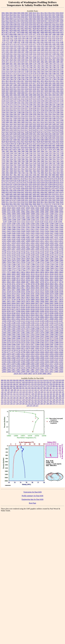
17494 (9, 268)
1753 (3, 66)
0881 (27, 32)
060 (57, 384)
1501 (7, 52)
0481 (58, 21)
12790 (4, 259)
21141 (32, 321)
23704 (9, 368)
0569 (50, 23)
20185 (23, 307)
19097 (28, 290)
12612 (47, 241)
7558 (19, 165)
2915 (7, 83)
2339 (7, 77)
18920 (52, 286)
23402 (28, 362)
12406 (61, 227)
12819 (23, 259)
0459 (42, 21)
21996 (23, 337)
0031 (35, 15)
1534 (38, 54)
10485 (37, 210)
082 (60, 386)
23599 (42, 366)
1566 (11, 56)
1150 (42, 38)
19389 (56, 294)
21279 (4, 323)
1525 (27, 54)
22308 (37, 342)
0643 (58, 25)
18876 (37, 286)
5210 (62, 107)
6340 (50, 136)
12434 (47, 231)
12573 (52, 239)
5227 (62, 108)
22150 (32, 338)
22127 (28, 338)
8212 (3, 186)
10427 (55, 206)
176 (23, 396)
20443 (23, 311)
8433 (7, 192)
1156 (4, 40)
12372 (9, 225)
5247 (15, 112)
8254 (3, 188)
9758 (20, 206)
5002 (31, 85)
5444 (46, 124)
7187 (58, 155)
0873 (62, 30)
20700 (23, 317)
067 (14, 386)
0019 (3, 15)
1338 (19, 48)
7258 (19, 159)
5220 (34, 108)
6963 (54, 147)
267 (45, 404)
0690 (42, 27)
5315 (27, 116)
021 (2, 382)
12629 (4, 245)
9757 (16, 206)
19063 (52, 288)
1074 (23, 34)
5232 (19, 110)
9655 (15, 204)
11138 (55, 222)
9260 (58, 198)
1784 (46, 68)
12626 (52, 243)
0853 (35, 30)
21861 (23, 333)
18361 (9, 278)
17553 (33, 268)
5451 (11, 126)
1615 (42, 58)
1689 (7, 64)
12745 (42, 253)
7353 (58, 159)
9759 (24, 206)
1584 (19, 58)
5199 (38, 107)
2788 (19, 79)
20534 (9, 313)
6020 (62, 126)
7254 (11, 159)
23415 (37, 362)
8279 (15, 188)
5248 (19, 112)
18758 (9, 284)
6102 (11, 130)
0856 (46, 30)
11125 (51, 222)
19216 (37, 292)
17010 (9, 262)
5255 (42, 112)
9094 (19, 198)
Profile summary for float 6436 (32, 496)
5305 (58, 114)
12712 (13, 251)
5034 (27, 89)
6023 (11, 128)
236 (14, 402)
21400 (9, 325)
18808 (42, 284)
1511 (34, 52)
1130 (23, 38)
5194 (19, 107)
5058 (46, 91)
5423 (15, 124)
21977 (9, 337)
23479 (14, 364)
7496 (27, 163)
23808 (61, 368)
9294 (35, 200)
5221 (38, 108)
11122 (46, 222)
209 (60, 398)
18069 (61, 272)
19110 (37, 290)
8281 (19, 188)
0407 (42, 19)
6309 (3, 136)
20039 (61, 301)
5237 (38, 110)
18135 (42, 274)
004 (14, 380)
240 (26, 402)
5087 (27, 95)
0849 (23, 30)
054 (39, 384)
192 (8, 398)
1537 (50, 54)
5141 (31, 101)
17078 (23, 262)
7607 (7, 169)
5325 (3, 118)
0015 (54, 13)
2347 (38, 77)
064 (5, 386)
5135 (7, 101)
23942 (61, 370)
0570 (54, 23)
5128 (46, 99)
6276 (46, 132)
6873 (19, 145)
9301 (46, 200)
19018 (28, 288)
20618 (23, 315)
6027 (27, 128)
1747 (42, 64)
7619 (42, 169)
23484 (23, 364)
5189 (62, 105)
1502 (11, 52)
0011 (38, 13)
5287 (19, 114)
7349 (50, 159)
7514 (31, 163)
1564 (3, 56)
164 (51, 394)
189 (63, 396)
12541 (4, 239)
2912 (58, 81)
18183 (56, 274)
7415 (50, 161)
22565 (37, 346)
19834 (37, 299)
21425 (18, 325)
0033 (42, 15)
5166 (38, 103)
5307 (3, 116)
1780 (31, 68)
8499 (46, 194)
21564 (56, 327)
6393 (62, 138)
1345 (42, 48)
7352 (54, 159)
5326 (7, 118)
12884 (42, 260)
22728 (14, 350)
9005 (46, 196)
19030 (33, 288)
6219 (58, 130)
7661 (31, 171)
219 (26, 400)
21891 (4, 335)
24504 (61, 372)
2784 (3, 79)
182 (42, 396)
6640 (46, 142)
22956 (52, 354)
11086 (42, 218)
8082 (58, 177)
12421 (4, 231)
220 (29, 400)
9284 (19, 200)
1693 (19, 64)
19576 (56, 296)
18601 (52, 280)
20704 (28, 317)
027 (20, 382)
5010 (62, 85)
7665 (38, 171)
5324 (62, 116)
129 (11, 392)
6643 (58, 142)
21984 (14, 337)
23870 (37, 370)
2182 (50, 73)
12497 (52, 237)
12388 (14, 227)
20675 (14, 317)
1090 (62, 34)
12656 (9, 249)
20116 (18, 305)
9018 (58, 196)
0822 (19, 29)
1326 (50, 46)
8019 (7, 177)
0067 (3, 19)
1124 (61, 36)
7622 (50, 169)
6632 (19, 142)
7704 (23, 173)
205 (48, 398)
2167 (58, 71)
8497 (38, 194)
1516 (54, 52)
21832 (47, 331)
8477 (3, 194)
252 (63, 402)
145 (57, 392)
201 (36, 398)
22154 (37, 338)
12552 (37, 239)
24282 (42, 372)
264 (36, 404)
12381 (47, 225)
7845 (62, 173)
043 (5, 384)
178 (30, 396)
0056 (23, 17)
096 (39, 388)
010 (33, 380)
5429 (31, 124)
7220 (42, 157)
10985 (37, 212)
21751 (47, 329)
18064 (52, 272)
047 (17, 384)
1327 (54, 46)
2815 (15, 81)
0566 (38, 23)
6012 (50, 126)
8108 (15, 179)
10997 (28, 214)
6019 (58, 126)
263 (33, 404)
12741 (28, 253)
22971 (4, 356)
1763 (42, 66)
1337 (15, 48)
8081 (54, 177)
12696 (37, 249)
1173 (7, 42)
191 (5, 398)
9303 (54, 200)
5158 (7, 103)
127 (5, 392)
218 (23, 400)
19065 (56, 288)
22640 (4, 348)
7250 (58, 157)
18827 (4, 286)
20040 (4, 303)
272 (60, 404)
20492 (37, 311)
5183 (42, 105)
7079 (54, 149)
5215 (19, 108)
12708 (61, 249)
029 (26, 382)
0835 (62, 29)
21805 (14, 331)
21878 (42, 333)
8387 (23, 190)
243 (36, 402)
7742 (27, 173)
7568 (38, 165)
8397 (50, 190)
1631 (27, 60)
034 (42, 382)
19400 (61, 294)
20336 (47, 309)
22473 (23, 344)
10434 (9, 208)
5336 (42, 118)
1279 (42, 44)
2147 (46, 69)
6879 (31, 145)
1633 (35, 60)
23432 (42, 362)
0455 (27, 21)
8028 (15, 177)
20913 (14, 319)
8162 (38, 181)
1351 (3, 50)
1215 (54, 42)
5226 (58, 108)
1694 (23, 64)
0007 (27, 13)
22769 (4, 352)
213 (8, 400)
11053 (28, 216)
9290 (23, 200)
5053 (31, 91)
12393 (23, 227)
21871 (33, 333)
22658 (18, 348)
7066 (31, 149)
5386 (27, 120)
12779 (18, 257)
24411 (52, 372)
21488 (4, 327)
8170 (62, 181)
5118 (7, 99)
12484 (23, 237)
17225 (4, 264)
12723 (37, 251)
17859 (33, 270)
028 (23, 382)
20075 (37, 303)
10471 (28, 210)
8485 (23, 194)
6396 (7, 140)
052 (33, 384)
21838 (56, 331)
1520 (7, 54)
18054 (47, 272)
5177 (19, 105)
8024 (11, 177)
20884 (4, 319)
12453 (33, 233)
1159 (15, 40)
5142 (35, 101)
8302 (31, 188)
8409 (3, 192)
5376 (58, 118)
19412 (14, 296)
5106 (31, 97)
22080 (61, 337)
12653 (56, 247)
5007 (50, 85)
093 (30, 388)
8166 (54, 181)
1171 (61, 40)
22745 (37, 350)
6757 (54, 144)
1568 (19, 56)
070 (23, 386)
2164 (46, 71)
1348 (54, 48)
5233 (23, 110)
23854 (23, 370)
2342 (19, 77)
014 (45, 380)
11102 (42, 220)
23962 (18, 372)
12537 (56, 237)
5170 (54, 103)
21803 (9, 331)
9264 (62, 198)
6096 (54, 128)
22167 (42, 338)
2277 (54, 75)
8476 (62, 192)
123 (56, 390)
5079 (58, 93)
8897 (31, 196)
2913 (62, 81)
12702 (52, 249)
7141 (23, 153)
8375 (58, 188)
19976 (28, 301)
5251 (31, 112)
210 (63, 398)
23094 (37, 358)
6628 (3, 142)
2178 (35, 73)
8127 (42, 179)
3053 (19, 83)
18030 (33, 272)
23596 (33, 366)
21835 (51, 331)
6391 (54, 138)
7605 (62, 167)
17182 (56, 262)
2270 (27, 75)
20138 (51, 305)
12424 (14, 231)
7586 (7, 167)
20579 (47, 313)
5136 (11, 101)
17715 (14, 270)
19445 (33, 296)
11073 (9, 218)
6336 (34, 136)
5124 (30, 99)
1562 (58, 54)
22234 (37, 340)
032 (36, 382)
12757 (23, 255)
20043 (9, 303)
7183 (42, 155)
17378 (4, 266)
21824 (37, 331)
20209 (33, 307)
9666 (35, 204)
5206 (46, 107)
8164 (46, 181)
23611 (56, 366)
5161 (19, 103)
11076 (18, 218)
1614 (38, 58)
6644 (62, 142)
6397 (11, 140)
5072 (31, 93)
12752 (9, 255)
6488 (46, 140)
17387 (14, 266)
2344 (27, 77)
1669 (62, 60)
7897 (19, 175)
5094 (54, 95)
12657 (14, 249)
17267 (18, 264)
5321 (50, 116)
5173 (3, 105)
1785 (50, 68)
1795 (19, 69)
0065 (58, 17)
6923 (42, 147)
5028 (3, 89)
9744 (54, 204)
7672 (54, 171)
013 (42, 380)
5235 (31, 110)
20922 (18, 319)
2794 (38, 79)
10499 (4, 212)
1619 (58, 58)
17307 (28, 264)
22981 (18, 356)
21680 (33, 329)
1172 (4, 42)
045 (11, 384)
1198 (23, 42)
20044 (14, 303)
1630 (23, 60)
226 (48, 400)
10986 (42, 212)
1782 (38, 68)
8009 (62, 175)
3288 (15, 85)
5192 (11, 107)
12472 (33, 235)
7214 (27, 157)
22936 (42, 354)
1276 (31, 44)
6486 (42, 140)
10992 (9, 214)
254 (5, 404)
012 (39, 380)
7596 (31, 167)
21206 (47, 321)
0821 (15, 29)
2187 (58, 73)
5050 (19, 91)
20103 (61, 303)
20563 (33, 313)
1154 (57, 38)
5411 (31, 122)
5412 (34, 122)
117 (38, 390)
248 (51, 402)
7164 (15, 155)
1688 (3, 64)
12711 (9, 251)
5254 (38, 112)
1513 (42, 52)
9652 (11, 204)
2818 (27, 81)
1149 (38, 38)
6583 (62, 140)
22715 (52, 348)
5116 (3, 99)
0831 (46, 29)
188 (60, 396)
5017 (27, 87)
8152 (31, 181)
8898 (35, 196)
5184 (46, 105)
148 (2, 394)
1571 (31, 56)
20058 (28, 303)
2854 (46, 81)
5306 (62, 114)
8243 (46, 186)
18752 (4, 284)
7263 (35, 159)
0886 (35, 32)
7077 (46, 149)
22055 (42, 337)
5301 (42, 114)
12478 (56, 235)
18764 (18, 284)
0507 (3, 23)
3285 (3, 85)
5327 (11, 118)
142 (48, 392)
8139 (62, 179)
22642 (9, 348)
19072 (9, 290)
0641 (50, 25)
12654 (61, 247)
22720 (56, 348)
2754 (50, 77)
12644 (14, 247)
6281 (3, 134)
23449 (52, 362)
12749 (56, 253)
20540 (14, 313)
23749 (33, 368)
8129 (46, 179)
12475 (42, 235)
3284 (62, 83)
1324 (46, 46)
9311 (7, 202)
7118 (3, 153)
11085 (37, 218)
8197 (11, 184)
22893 (18, 354)
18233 (4, 276)
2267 (15, 75)
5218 (30, 108)
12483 (18, 237)
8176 (19, 183)
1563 (62, 54)
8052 (31, 177)
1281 (50, 44)
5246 (11, 112)
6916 (15, 147)
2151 (62, 69)
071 (26, 386)
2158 (27, 71)
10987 (47, 212)
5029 (7, 89)
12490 (37, 237)
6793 (62, 144)
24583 (25, 374)
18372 (18, 278)
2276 (50, 75)
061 (60, 384)
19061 (47, 288)
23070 (18, 358)
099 (48, 388)
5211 (3, 108)
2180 (42, 73)
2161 (35, 71)
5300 (38, 114)
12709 (4, 251)
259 (20, 404)
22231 (33, 340)
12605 (14, 241)
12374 (18, 225)
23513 (47, 364)
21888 (56, 333)
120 (47, 390)
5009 (58, 85)
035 (45, 382)
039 (57, 382)
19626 (33, 298)
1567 (15, 56)
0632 (38, 25)
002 (8, 380)
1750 (54, 64)
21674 (23, 329)
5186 (50, 105)
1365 (19, 50)
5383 (15, 120)
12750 (61, 253)
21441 (33, 325)
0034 (46, 15)
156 (26, 394)
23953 (14, 372)
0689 (38, 27)
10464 (18, 210)
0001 (3, 13)
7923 (23, 175)
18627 (61, 280)
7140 (19, 153)
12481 (9, 237)
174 (17, 396)
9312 (11, 202)
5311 (19, 116)
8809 (11, 196)
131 (17, 392)
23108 (52, 358)
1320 (31, 46)
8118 (23, 179)
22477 (33, 344)
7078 (50, 149)
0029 (27, 15)
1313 (7, 46)
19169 (9, 292)
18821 (56, 284)
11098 (23, 220)
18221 (61, 274)
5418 (58, 122)
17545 (28, 268)
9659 (23, 204)
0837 (7, 30)
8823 (19, 196)
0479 (54, 21)
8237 (42, 186)
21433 (23, 325)
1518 (62, 52)
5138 (19, 101)
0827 (31, 29)
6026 (23, 128)
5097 (62, 95)
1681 (38, 62)
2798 (54, 79)
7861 (15, 175)
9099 (31, 198)
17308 (33, 264)
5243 (62, 110)
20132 (28, 305)
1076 (31, 34)
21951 (47, 335)
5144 (42, 101)
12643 (9, 247)
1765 (50, 66)
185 (51, 396)
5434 (38, 124)
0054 (15, 17)
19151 (4, 292)
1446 (35, 50)
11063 (56, 216)
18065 (56, 272)
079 (51, 386)
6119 (30, 130)
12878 (14, 260)
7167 (27, 155)
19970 (23, 301)
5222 (42, 108)
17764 (23, 270)
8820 (15, 196)
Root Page (32, 503)
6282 (7, 134)
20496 (42, 311)
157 (30, 394)
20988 (52, 319)
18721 (47, 282)
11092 (61, 218)
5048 (11, 91)
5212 (7, 108)
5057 (42, 91)
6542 (58, 140)
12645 (18, 247)
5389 (35, 120)
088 (14, 388)
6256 (38, 132)
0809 (7, 29)
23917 (47, 370)
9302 (50, 200)
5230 (11, 110)
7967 (38, 175)
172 (11, 396)
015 (48, 380)
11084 (32, 218)
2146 (42, 69)
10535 (9, 212)
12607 (23, 241)
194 (14, 398)
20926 (23, 319)
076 (42, 386)
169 (2, 396)
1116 (31, 36)
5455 (23, 126)
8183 (38, 183)
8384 (19, 190)
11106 (61, 220)
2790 (27, 79)
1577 (54, 56)
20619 (28, 315)
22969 (61, 354)
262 (30, 404)
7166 (23, 155)
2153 (7, 71)
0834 (58, 29)
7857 (11, 175)
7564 (31, 165)
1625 (15, 60)
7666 (42, 171)
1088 (54, 34)
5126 (38, 99)
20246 (56, 307)
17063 (14, 262)
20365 (9, 311)
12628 (61, 243)
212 (5, 400)
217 (20, 400)
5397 (58, 120)
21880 (47, 333)
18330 (56, 276)
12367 (47, 223)
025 (14, 382)
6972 (7, 149)
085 (5, 388)
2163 (42, 71)
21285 (9, 323)
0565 (34, 23)
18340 (61, 276)
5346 (54, 118)
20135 (37, 305)
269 (51, 404)
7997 (50, 175)
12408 (9, 229)
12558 (42, 239)
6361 (31, 138)
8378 (62, 188)
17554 (37, 268)
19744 (14, 299)
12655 (4, 249)
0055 (19, 17)
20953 (33, 319)
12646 (23, 247)
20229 (47, 307)
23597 (37, 366)
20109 (9, 305)
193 (11, 398)
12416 (42, 229)
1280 (46, 44)
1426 (31, 50)
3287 (11, 85)
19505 (42, 296)
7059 (27, 149)
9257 (54, 198)
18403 (42, 278)
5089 (35, 95)
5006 (46, 85)
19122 (47, 290)
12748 (52, 253)
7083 (7, 151)
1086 (46, 34)
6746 (11, 144)
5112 (50, 97)
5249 (23, 112)
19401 (4, 296)
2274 (42, 75)
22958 (56, 354)
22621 (61, 346)
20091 (52, 303)
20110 (13, 305)
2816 (19, 81)
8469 (50, 192)
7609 (11, 169)
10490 (47, 210)
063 (2, 386)
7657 (23, 171)
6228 (27, 132)
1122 (53, 36)
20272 (14, 309)
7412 (46, 161)
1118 (38, 36)
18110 (32, 274)
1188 (15, 42)
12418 (51, 229)
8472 (54, 192)
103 (60, 388)
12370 (61, 223)
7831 (50, 173)
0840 (15, 30)
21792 (4, 331)
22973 (14, 356)
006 (20, 380)
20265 (4, 309)
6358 (19, 138)
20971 (47, 319)
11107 (5, 222)
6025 (19, 128)
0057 (27, 17)
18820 (52, 284)
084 (2, 388)
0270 (19, 19)
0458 (38, 21)
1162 (27, 40)
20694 (18, 317)
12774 (61, 255)
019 (60, 380)
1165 (38, 40)
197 (23, 398)
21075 (14, 321)
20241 (52, 307)
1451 (50, 50)
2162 (38, 71)
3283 (58, 83)
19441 (23, 296)
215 (14, 400)
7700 (19, 173)
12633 (23, 245)
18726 (52, 282)
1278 (38, 44)
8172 (3, 183)
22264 (4, 342)
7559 (23, 165)
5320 (46, 116)
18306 (33, 276)
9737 (50, 204)
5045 (62, 89)
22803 (28, 352)
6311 (11, 136)
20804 (42, 317)
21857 (18, 333)
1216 (58, 42)
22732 (18, 350)
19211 (32, 292)
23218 (23, 360)
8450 (27, 192)
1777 (19, 68)
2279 (62, 75)
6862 (11, 145)
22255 (56, 340)
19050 (42, 288)
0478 (50, 21)
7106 (54, 151)
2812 (3, 81)
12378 (33, 225)
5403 (19, 122)
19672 (47, 298)
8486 (27, 194)
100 (51, 388)
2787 (15, 79)
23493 (33, 364)
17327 (42, 264)
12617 (9, 243)
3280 (46, 83)
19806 (33, 299)
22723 (61, 348)
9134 (42, 198)
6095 (50, 128)
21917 (28, 335)
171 (8, 396)
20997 (61, 319)
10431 (60, 206)
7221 (46, 157)
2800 (62, 79)
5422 (11, 124)
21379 (61, 323)
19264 (47, 292)
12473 (37, 235)
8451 (31, 192)
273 (63, 404)
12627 (56, 243)
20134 (32, 305)
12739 (23, 253)
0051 (3, 17)
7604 (58, 167)
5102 (15, 97)
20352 (56, 309)
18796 (37, 284)
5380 (7, 120)
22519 (4, 346)
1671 (7, 62)
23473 (9, 364)
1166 (42, 40)
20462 (28, 311)
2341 (15, 77)
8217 (23, 186)
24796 (40, 374)
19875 (56, 299)
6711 (3, 144)
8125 (34, 179)
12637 (42, 245)
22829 (47, 352)
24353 (47, 372)
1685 (54, 62)
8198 (15, 184)
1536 (46, 54)
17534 (23, 268)
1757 (19, 66)
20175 (18, 307)
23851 (14, 370)
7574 (50, 165)
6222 (3, 132)
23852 (18, 370)
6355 (7, 138)
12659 (23, 249)
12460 (4, 235)
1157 (8, 40)
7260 (23, 159)
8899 (38, 196)
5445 (50, 124)
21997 (28, 337)
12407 (4, 229)
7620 (46, 169)
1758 (23, 66)
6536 (50, 140)
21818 (32, 331)
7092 (35, 151)
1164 (34, 40)
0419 (54, 19)
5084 (15, 95)
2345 (31, 77)
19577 (61, 296)
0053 (11, 17)
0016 (58, 13)
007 (23, 380)
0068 (7, 19)
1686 (58, 62)
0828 (35, 29)
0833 (54, 29)
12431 (37, 231)
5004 (38, 85)
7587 (11, 167)
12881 (28, 260)
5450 (7, 126)
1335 (7, 48)
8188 (50, 183)
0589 (15, 25)
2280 (3, 77)
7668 (46, 171)
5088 (31, 95)
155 (23, 394)
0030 (31, 15)
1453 (58, 50)
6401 (19, 140)
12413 (32, 229)
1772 (11, 68)
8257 (7, 188)
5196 (27, 107)
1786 (54, 68)
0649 (15, 27)
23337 (56, 360)
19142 (61, 290)
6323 (15, 136)
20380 (18, 311)
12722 (32, 251)
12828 (4, 260)
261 (26, 404)
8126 (38, 179)
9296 (38, 200)
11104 (51, 220)
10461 (9, 210)
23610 (52, 366)
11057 (42, 216)
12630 (9, 245)
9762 (32, 206)
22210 (14, 340)
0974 (3, 34)
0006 (23, 13)
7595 (27, 167)
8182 (35, 183)
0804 (58, 27)
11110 (14, 222)
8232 (38, 186)
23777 (42, 368)
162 (45, 394)
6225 (15, 132)
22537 (14, 346)
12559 (47, 239)
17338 (52, 264)
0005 (19, 13)
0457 (35, 21)
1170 (57, 40)
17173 (52, 262)
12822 (37, 259)
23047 (47, 356)
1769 (3, 68)
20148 (61, 305)
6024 (15, 128)
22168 (47, 338)
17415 (23, 266)
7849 (3, 175)
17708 (9, 270)
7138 (11, 153)
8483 (19, 194)
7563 (27, 165)
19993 (37, 301)
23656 (61, 366)
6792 (58, 144)
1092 (8, 36)
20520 (47, 311)
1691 (11, 64)
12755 (18, 255)
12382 (52, 225)
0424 (11, 21)
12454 (37, 233)
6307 (58, 134)
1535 (42, 54)
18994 (9, 288)
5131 (54, 99)
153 (17, 394)
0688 (35, 27)
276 (34, 406)
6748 (19, 144)
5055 (35, 91)
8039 (19, 177)
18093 (14, 274)
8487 (31, 194)
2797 (50, 79)
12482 (14, 237)
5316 (30, 116)
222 (35, 400)
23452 (56, 362)
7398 (27, 161)
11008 (52, 214)
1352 (7, 50)
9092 (15, 198)
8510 (54, 194)
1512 (38, 52)
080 (54, 386)
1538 (54, 54)
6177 (42, 130)
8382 (11, 190)
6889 (62, 145)
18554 (28, 280)
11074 (14, 218)
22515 (61, 344)
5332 (31, 118)
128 (8, 392)
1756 (15, 66)
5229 (7, 110)
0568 (46, 23)
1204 (46, 42)
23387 (18, 362)
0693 (54, 27)
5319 (42, 116)
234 (8, 402)
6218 (54, 130)
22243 (47, 340)
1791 (11, 69)
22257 (61, 340)
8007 (58, 175)
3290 (23, 85)
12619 (18, 243)
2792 (35, 79)
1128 (15, 38)
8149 (23, 181)
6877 (27, 145)
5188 (58, 105)
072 (30, 386)
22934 (37, 354)
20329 (37, 309)
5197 (31, 107)
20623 (37, 315)
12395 (28, 227)
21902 (14, 335)
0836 (3, 30)
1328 (58, 46)
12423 (9, 231)
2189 (3, 75)
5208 (54, 107)
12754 (14, 255)
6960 (50, 147)
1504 (19, 52)
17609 (52, 268)
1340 (27, 48)
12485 (28, 237)
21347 (47, 323)
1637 (46, 60)
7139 (15, 153)
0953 (62, 32)
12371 (4, 225)
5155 (58, 101)
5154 (54, 101)
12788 (61, 257)
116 (35, 390)
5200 (42, 107)
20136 (42, 305)
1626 (19, 60)
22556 (33, 346)
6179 (46, 130)
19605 (18, 298)
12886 (52, 260)
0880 (23, 32)
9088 (7, 198)
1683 (46, 62)
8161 (35, 181)
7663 (35, 171)
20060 (33, 303)
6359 (23, 138)
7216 (34, 157)
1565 (7, 56)
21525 (37, 327)
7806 (42, 173)
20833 (52, 317)
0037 (54, 15)
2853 (42, 81)
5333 (35, 118)
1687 (62, 62)
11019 (14, 216)
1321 (35, 46)
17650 (61, 268)
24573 (21, 374)
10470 (23, 210)
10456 (56, 208)
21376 (56, 323)
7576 (54, 165)
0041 (62, 15)
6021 (3, 128)
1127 (11, 38)
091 (23, 388)
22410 (61, 342)
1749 (50, 64)
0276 (23, 19)
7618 (38, 169)
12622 (33, 243)
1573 (38, 56)
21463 (42, 325)
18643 (9, 282)
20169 (14, 307)
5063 (62, 91)
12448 (9, 233)
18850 (14, 286)
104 (63, 388)
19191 (23, 292)
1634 (38, 60)
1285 (58, 44)
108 (12, 390)
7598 (38, 167)
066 (11, 386)
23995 (33, 372)
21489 (9, 327)
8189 (54, 183)
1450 (46, 50)
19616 (28, 298)
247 (48, 402)
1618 (54, 58)
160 (39, 394)
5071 (27, 93)
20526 (52, 311)
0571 (58, 23)
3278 (38, 83)
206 (51, 398)
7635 (58, 169)
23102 (47, 358)
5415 (46, 122)
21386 (4, 325)
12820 (28, 259)
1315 (15, 46)
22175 (51, 338)
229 (57, 400)
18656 (18, 282)
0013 (46, 13)
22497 (52, 344)
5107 (35, 97)
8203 (31, 184)
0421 (62, 19)
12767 (37, 255)
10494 (52, 210)
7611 (19, 169)
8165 (50, 181)
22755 (52, 350)
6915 (11, 147)
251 (60, 402)
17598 (47, 268)
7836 (54, 173)
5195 (23, 107)
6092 (38, 128)
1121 (50, 36)
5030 (11, 89)
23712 (14, 368)
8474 (58, 192)
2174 (23, 73)
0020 (7, 15)
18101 (28, 274)
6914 (7, 147)
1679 (35, 62)
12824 (47, 259)
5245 (7, 112)
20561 (28, 313)
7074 (42, 149)
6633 (23, 142)
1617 (50, 58)
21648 (4, 329)
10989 (56, 212)
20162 (9, 307)
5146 (50, 101)
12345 (60, 222)
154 (20, 394)
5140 (27, 101)
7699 (15, 173)
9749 (58, 204)
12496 (47, 237)
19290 (56, 292)
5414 (42, 122)
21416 (14, 325)
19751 (23, 299)
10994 (14, 214)
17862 (37, 270)
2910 (50, 81)
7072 (38, 149)
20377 (14, 311)
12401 (47, 227)
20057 (23, 303)
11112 (23, 222)
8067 (46, 177)
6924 (46, 147)
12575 (56, 239)
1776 (15, 68)
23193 (18, 360)
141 (45, 392)
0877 (15, 32)
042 (2, 384)
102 (57, 388)
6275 (42, 132)
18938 (61, 286)
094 (33, 388)
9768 (51, 206)
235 (11, 402)
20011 (56, 301)
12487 (33, 237)
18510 (18, 280)
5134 (3, 101)
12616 (4, 243)
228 (54, 400)
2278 (58, 75)
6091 (35, 128)
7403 (35, 161)
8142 (3, 181)
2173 (19, 73)
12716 (23, 251)
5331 (27, 118)
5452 (15, 126)
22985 (23, 356)
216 (17, 400)
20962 (37, 319)
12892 (4, 262)
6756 (50, 144)
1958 (23, 69)
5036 (35, 89)
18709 (42, 282)
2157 (23, 71)
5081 (3, 95)
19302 (4, 294)
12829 (9, 260)
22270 (9, 342)
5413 (38, 122)
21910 (23, 335)
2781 (54, 77)
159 (36, 394)
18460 (61, 278)
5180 (31, 105)
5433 (35, 124)
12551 (33, 239)
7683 (3, 173)
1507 (23, 52)
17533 (18, 268)
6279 (58, 132)
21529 (42, 327)
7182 (38, 155)
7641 (62, 169)
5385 (23, 120)
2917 (15, 83)
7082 (3, 151)
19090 (23, 290)
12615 (61, 241)
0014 (50, 13)
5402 (15, 122)
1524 (23, 54)
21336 (42, 323)
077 (45, 386)
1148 (34, 38)
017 (54, 380)
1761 (35, 66)
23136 (61, 358)
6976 (15, 149)
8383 (15, 190)
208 (57, 398)
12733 (9, 253)
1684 (50, 62)
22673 (23, 348)
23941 (56, 370)
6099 (3, 130)
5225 (54, 108)
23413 (33, 362)
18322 (52, 276)
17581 (42, 268)
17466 (56, 266)
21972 (61, 335)
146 (60, 392)
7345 (46, 159)
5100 (7, 97)
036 (48, 382)
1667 (54, 60)
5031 (15, 89)
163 (48, 394)
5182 (38, 105)
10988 (52, 212)
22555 (28, 346)
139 (39, 392)
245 (42, 402)
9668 (38, 204)
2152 (3, 71)
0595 (35, 25)
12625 (47, 243)
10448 (42, 208)
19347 (33, 294)
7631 (54, 169)
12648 (33, 247)
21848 (14, 333)
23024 (33, 356)
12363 (28, 223)
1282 (54, 44)
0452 (15, 21)
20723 (33, 317)
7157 (58, 153)
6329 (23, 136)
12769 (47, 255)
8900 (42, 196)
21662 (9, 329)
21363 (51, 323)
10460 (4, 210)
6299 (27, 134)
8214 (11, 186)
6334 (27, 136)
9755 (12, 206)
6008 (38, 126)
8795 (7, 196)
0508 (7, 23)
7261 (27, 159)
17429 (37, 266)
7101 (46, 151)
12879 (18, 260)
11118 (37, 222)
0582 (3, 25)
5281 (62, 112)
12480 (4, 237)
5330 (23, 118)
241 (30, 402)
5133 (62, 99)
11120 (41, 222)
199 (30, 398)
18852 (18, 286)
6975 (11, 149)
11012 (56, 214)
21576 (61, 327)
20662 (9, 317)
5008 (54, 85)
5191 (7, 107)
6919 (27, 147)
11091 (56, 218)
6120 (34, 130)
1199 (26, 42)
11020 (18, 216)
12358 (9, 223)
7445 (7, 163)
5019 (34, 87)
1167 (46, 40)
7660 (27, 171)
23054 (61, 356)
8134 (54, 179)
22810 (37, 352)
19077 (14, 290)
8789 (3, 196)
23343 (61, 360)
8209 (54, 184)
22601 (52, 346)
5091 (42, 95)
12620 (23, 243)
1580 (3, 58)
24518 (16, 374)
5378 (3, 120)
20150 (4, 307)
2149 (54, 69)
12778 (14, 257)
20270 (9, 309)
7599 (42, 167)
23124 (56, 358)
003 (11, 380)
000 (2, 380)
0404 (30, 19)
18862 (28, 286)
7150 (30, 153)
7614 (30, 169)
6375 (38, 138)
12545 (18, 239)
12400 (42, 227)
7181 (35, 155)
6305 (50, 134)
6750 (27, 144)
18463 (4, 280)
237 (17, 402)
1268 (3, 44)
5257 (46, 112)
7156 (54, 153)
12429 (28, 231)
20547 (18, 313)
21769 (56, 329)
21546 (52, 327)
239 (23, 402)
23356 (4, 362)
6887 (54, 145)
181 (39, 396)
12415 (37, 229)
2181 (46, 73)
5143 (38, 101)
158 (33, 394)
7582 (62, 165)
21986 (18, 337)
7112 (62, 151)
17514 (14, 268)
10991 (4, 214)
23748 (28, 368)
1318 (27, 46)
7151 (34, 153)
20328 (33, 309)
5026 (58, 87)
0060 (38, 17)
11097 (19, 220)
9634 (50, 202)
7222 (50, 157)
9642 (58, 202)
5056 (38, 91)
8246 (50, 186)
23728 (18, 368)
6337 (38, 136)
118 (41, 390)
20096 (56, 303)
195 (17, 398)
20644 (61, 315)
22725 (9, 350)
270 (54, 404)
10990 (61, 212)
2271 (31, 75)
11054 (32, 216)
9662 (31, 204)
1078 (38, 34)
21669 (18, 329)
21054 (9, 321)
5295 (27, 114)
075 (39, 386)
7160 (7, 155)
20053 (18, 303)
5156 (62, 101)
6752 (34, 144)
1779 (27, 68)
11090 (51, 218)
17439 (47, 266)
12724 (42, 251)
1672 (11, 62)
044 (8, 384)
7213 (23, 157)
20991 (56, 319)
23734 (23, 368)
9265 (3, 200)
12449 (14, 233)
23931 (52, 370)
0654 (31, 27)
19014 (18, 288)
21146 (42, 321)
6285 (19, 134)
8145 (15, 181)
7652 (19, 171)
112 (24, 390)
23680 (4, 368)
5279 (54, 112)
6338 (42, 136)
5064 (3, 93)
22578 (42, 346)
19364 (47, 294)
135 (26, 392)
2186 (54, 73)
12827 (61, 259)
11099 (28, 220)
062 (63, 384)
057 (48, 384)
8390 (27, 190)
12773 (56, 255)
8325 (35, 188)
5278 (50, 112)
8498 (42, 194)
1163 (31, 40)
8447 (23, 192)
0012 (42, 13)
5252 (35, 112)
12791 (9, 259)
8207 (46, 184)
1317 (23, 46)
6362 (35, 138)
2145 (38, 69)
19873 (52, 299)
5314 (23, 116)
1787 (58, 68)
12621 (28, 243)
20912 (9, 319)
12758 (28, 255)
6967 (58, 147)
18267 (14, 276)
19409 (9, 296)
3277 (35, 83)
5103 (19, 97)
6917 (19, 147)
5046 (3, 91)
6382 (46, 138)
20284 (23, 309)
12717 (28, 251)
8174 (11, 183)
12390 (18, 227)
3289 (19, 85)
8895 (27, 196)
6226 (19, 132)
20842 (56, 317)
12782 (33, 257)
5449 (3, 126)
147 (63, 392)
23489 (28, 364)
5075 (42, 93)
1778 (23, 68)
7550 (62, 163)
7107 (58, 151)
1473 (3, 52)
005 (17, 380)
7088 (23, 151)
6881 (35, 145)
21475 (52, 325)
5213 (11, 108)
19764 (28, 299)
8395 (46, 190)
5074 (38, 93)
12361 (18, 223)
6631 (15, 142)
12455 (42, 233)
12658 (18, 249)
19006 (14, 288)
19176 (14, 292)
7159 (3, 155)
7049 (19, 149)
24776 (35, 374)
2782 (58, 77)
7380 (7, 161)
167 (60, 394)
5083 (11, 95)
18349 (4, 278)
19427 (18, 296)
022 (5, 382)
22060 (47, 337)
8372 (50, 188)
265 (39, 404)
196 (20, 398)
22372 (47, 342)
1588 (35, 58)
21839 (61, 331)
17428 (33, 266)
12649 (37, 247)
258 (17, 404)
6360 (27, 138)
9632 (46, 202)
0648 (11, 27)
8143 (7, 181)
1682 (42, 62)
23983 (28, 372)
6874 (23, 145)
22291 (28, 342)
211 (2, 400)
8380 (3, 190)
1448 (38, 50)
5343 (46, 118)
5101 (11, 97)
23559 (18, 366)
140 (42, 392)
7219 (38, 157)
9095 (23, 198)
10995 (18, 214)
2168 (62, 71)
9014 (50, 196)
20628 (47, 315)
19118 (42, 290)
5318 (38, 116)
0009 (31, 13)
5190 (3, 107)
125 (62, 390)
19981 (33, 301)
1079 (42, 34)
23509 (42, 364)
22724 (4, 350)
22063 (52, 337)
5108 (39, 97)
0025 (15, 15)
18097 (18, 274)
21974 (4, 337)
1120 (46, 36)
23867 (33, 370)
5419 (62, 122)
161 (42, 394)
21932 (33, 335)
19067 (4, 290)
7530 (38, 163)
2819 (31, 81)
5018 (30, 87)
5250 (27, 112)
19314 (9, 294)
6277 (50, 132)
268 (48, 404)
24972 (49, 374)
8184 (42, 183)
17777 (28, 270)
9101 (35, 198)
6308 (62, 134)
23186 (14, 360)
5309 (11, 116)
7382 (11, 161)
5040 (50, 89)
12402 (52, 227)
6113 (19, 130)
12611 (42, 241)
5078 (54, 93)
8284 (23, 188)
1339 (23, 48)
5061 (54, 91)
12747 (47, 253)
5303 (50, 114)
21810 (18, 331)
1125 (4, 38)
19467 (37, 296)
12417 (47, 229)
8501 (50, 194)
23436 (47, 362)
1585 (23, 58)
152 (14, 394)
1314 (11, 46)
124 (59, 390)
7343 (42, 159)
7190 (7, 157)
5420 (3, 124)
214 (11, 400)
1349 (58, 48)
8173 (7, 183)
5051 (23, 91)
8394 (42, 190)
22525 (9, 346)
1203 (42, 42)
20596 (4, 315)
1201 (34, 42)
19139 (56, 290)
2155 (15, 71)
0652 (27, 27)
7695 (7, 173)
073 (33, 386)
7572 (46, 165)
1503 (15, 52)
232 (2, 402)
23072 (23, 358)
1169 (54, 40)
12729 (61, 251)
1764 (46, 66)
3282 (54, 83)
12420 (61, 229)
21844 (4, 333)
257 (14, 404)
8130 (50, 179)
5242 (58, 110)
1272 (15, 44)
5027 (62, 87)
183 (45, 396)
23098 (42, 358)
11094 (9, 220)
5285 (15, 114)
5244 (3, 112)
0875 (7, 32)
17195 (61, 262)
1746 (38, 64)
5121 (19, 99)
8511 (58, 194)
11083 (28, 218)
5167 (42, 103)
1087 (50, 34)
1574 (42, 56)
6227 (23, 132)
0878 (19, 32)
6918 (23, 147)
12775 (4, 257)
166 (57, 394)
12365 (37, 223)
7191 (11, 157)
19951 (14, 301)
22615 (56, 346)
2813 (7, 81)
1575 (46, 56)
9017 (54, 196)
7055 (23, 149)
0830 (42, 29)
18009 (14, 272)
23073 (28, 358)
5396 (54, 120)
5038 (42, 89)
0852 (31, 30)
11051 (23, 216)
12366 (42, 223)
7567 (35, 165)
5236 (35, 110)
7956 (35, 175)
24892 (44, 374)
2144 (35, 69)
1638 (50, 60)
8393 (38, 190)
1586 (27, 58)
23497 (37, 364)
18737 (56, 282)
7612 (23, 169)
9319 (27, 202)
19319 (14, 294)
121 (50, 390)
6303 (42, 134)
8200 (23, 184)
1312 (3, 46)
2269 (23, 75)
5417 (54, 122)
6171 (38, 130)
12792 (14, 259)
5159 (11, 103)
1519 (3, 54)
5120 (15, 99)
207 (54, 398)
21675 (28, 329)
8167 (58, 181)
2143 (31, 69)
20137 (47, 305)
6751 (30, 144)
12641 (61, 245)
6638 (38, 142)
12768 (42, 255)
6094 (46, 128)
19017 (23, 288)
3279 (42, 83)
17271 (23, 264)
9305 (62, 200)
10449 (47, 208)
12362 (23, 223)
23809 (4, 370)
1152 (50, 38)
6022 (7, 128)
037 (51, 382)
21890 (61, 333)
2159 (31, 71)
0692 (50, 27)
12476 (47, 235)
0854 (38, 30)
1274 (23, 44)
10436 (18, 208)
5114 (58, 97)
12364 (33, 223)
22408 (56, 342)
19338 (23, 294)
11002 (37, 214)
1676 (23, 62)
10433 (4, 208)
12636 (37, 245)
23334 (52, 360)
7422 (54, 161)
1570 (27, 56)
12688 (28, 249)
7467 (19, 163)
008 (26, 380)
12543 (14, 239)
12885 (47, 260)
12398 (37, 227)
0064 (54, 17)
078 (48, 386)
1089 (58, 34)
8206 (42, 184)
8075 (50, 177)
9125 (38, 198)
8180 (31, 183)
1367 (27, 50)
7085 (15, 151)
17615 (56, 268)
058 (51, 384)
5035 (31, 89)
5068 (19, 93)
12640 (56, 245)
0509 (11, 23)
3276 (31, 83)
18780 (28, 284)
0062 (46, 17)
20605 (18, 315)
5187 (54, 105)
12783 (37, 257)
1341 (31, 48)
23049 (52, 356)
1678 (31, 62)
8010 (3, 177)
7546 (50, 163)
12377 (28, 225)
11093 (4, 220)
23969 (23, 372)
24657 (30, 374)
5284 (11, 114)
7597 (35, 167)
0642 (54, 25)
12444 (52, 231)
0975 (7, 34)
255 (8, 404)
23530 (61, 364)
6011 (46, 126)
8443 (15, 192)
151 (11, 394)
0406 (38, 19)
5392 (46, 120)
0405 (34, 19)
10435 (14, 208)
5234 (27, 110)
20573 (42, 313)
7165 (19, 155)
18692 (33, 282)
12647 (28, 247)
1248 (61, 42)
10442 (33, 208)
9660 (27, 204)
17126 (28, 262)
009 (30, 380)
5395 (50, 120)
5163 (27, 103)
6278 (54, 132)
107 (9, 390)
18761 (14, 284)
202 (39, 398)
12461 (9, 235)
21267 (61, 321)
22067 (56, 337)
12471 (28, 235)
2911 (54, 81)
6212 (50, 130)
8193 (62, 183)
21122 (28, 321)
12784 (42, 257)
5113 (54, 97)
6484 (35, 140)
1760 (31, 66)
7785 (35, 173)
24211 (37, 372)
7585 (3, 167)
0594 (31, 25)
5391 (42, 120)
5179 (27, 105)
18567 (37, 280)
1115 (27, 36)
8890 (23, 196)
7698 (11, 173)
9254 (46, 198)
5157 (3, 103)
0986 (15, 34)
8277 (11, 188)
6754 (42, 144)
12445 (56, 231)
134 (23, 392)
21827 (42, 331)
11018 (9, 216)
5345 (50, 118)
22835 (52, 352)
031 (33, 382)
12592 (61, 239)
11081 (23, 218)
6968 (62, 147)
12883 (37, 260)
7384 (15, 161)
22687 (33, 348)
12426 (18, 231)
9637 (54, 202)
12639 (52, 245)
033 (39, 382)
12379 (37, 225)
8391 (31, 190)
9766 (47, 206)
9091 (11, 198)
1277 (35, 44)
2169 (3, 73)
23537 (4, 366)
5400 (7, 122)
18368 (14, 278)
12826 (56, 259)
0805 (62, 27)
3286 (7, 85)
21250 (56, 321)
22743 (33, 350)
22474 (28, 344)
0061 (42, 17)
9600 (30, 202)
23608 (47, 366)
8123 (30, 179)
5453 (19, 126)
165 (54, 394)
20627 (42, 315)
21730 (42, 329)
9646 (3, 204)
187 (57, 396)
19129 (51, 290)
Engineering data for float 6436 (32, 499)
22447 (18, 344)
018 (57, 380)
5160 (15, 103)
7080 (58, 149)
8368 (42, 188)
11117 (32, 222)
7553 (7, 165)
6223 (7, 132)
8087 (3, 179)
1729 (35, 64)
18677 (28, 282)
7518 (35, 163)
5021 (42, 87)
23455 (61, 362)
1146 (27, 38)
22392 (52, 342)
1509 (27, 52)
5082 (7, 95)
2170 (7, 73)
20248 (61, 307)
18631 (4, 282)
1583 (15, 58)
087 (11, 388)
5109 (42, 97)
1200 (30, 42)
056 (45, 384)
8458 (35, 192)
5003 (35, 85)
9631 (42, 202)
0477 (46, 21)
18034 (37, 272)
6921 (35, 147)
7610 (15, 169)
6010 (42, 126)
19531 (52, 296)
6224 (11, 132)
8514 (62, 194)
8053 (35, 177)
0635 (42, 25)
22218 (23, 340)
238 (20, 402)
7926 (27, 175)
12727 (51, 251)
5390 (38, 120)
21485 (61, 325)
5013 (11, 87)
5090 (38, 95)
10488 (42, 210)
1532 (35, 54)
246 (45, 402)
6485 (38, 140)
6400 (15, 140)
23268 (28, 360)
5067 (15, 93)
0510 (15, 23)
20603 (14, 315)
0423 (7, 21)
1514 (46, 52)
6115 (23, 130)
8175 (15, 183)
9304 (58, 200)
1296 (62, 44)
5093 (50, 95)
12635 (33, 245)
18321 (47, 276)
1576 (50, 56)
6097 (58, 128)
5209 (58, 107)
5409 (23, 122)
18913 (47, 286)
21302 (33, 323)
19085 (18, 290)
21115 (23, 321)
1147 (31, 38)
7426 (62, 161)
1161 (23, 40)
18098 (23, 274)
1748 (46, 64)
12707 (56, 249)
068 (17, 386)
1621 (62, 58)
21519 (33, 327)
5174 (7, 105)
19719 (4, 299)
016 (51, 380)
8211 (62, 184)
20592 (61, 313)
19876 (61, 299)
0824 (27, 29)
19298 (61, 292)
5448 (62, 124)
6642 (54, 142)
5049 (15, 91)
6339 (46, 136)
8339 (38, 188)
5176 (15, 105)
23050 (56, 356)
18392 (37, 278)
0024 (11, 15)
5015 (19, 87)
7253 (7, 159)
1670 (3, 62)
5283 (7, 114)
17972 (9, 272)
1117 (34, 36)
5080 (62, 93)
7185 (50, 155)
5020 (38, 87)
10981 (18, 212)
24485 (56, 372)
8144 (11, 181)
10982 (23, 212)
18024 (28, 272)
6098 (62, 128)
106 (6, 390)
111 (21, 390)
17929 (56, 270)
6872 (15, 145)
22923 (33, 354)
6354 (3, 138)
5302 (46, 114)
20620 (33, 315)
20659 (4, 317)
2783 (62, 77)
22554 (23, 346)
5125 (34, 99)
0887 (38, 32)
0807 (3, 29)
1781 (35, 68)
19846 (47, 299)
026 (17, 382)
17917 (52, 270)
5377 (62, 118)
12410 (18, 229)
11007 (47, 214)
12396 (33, 227)
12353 (4, 223)
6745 (7, 144)
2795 (42, 79)
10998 (33, 214)
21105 (18, 321)
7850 (7, 175)
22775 (14, 352)
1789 (3, 69)
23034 (42, 356)
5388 (31, 120)
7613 (27, 169)
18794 (33, 284)
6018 (54, 126)
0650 (19, 27)
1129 (19, 38)
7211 (15, 157)
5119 (11, 99)
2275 (46, 75)
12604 (9, 241)
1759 (27, 66)
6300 (31, 134)
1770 (7, 68)
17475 (61, 266)
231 (63, 400)
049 (23, 384)
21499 (18, 327)
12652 (52, 247)
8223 (31, 186)
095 (36, 388)
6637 (35, 142)
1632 (31, 60)
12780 (23, 257)
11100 (33, 220)
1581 (7, 58)
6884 (46, 145)
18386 (28, 278)
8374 (54, 188)
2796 (46, 79)
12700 (42, 249)
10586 (14, 212)
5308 (7, 116)
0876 (11, 32)
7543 (46, 163)
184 (48, 396)
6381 (42, 138)
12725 (47, 251)
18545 (23, 280)
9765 (43, 206)
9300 (42, 200)
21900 (9, 335)
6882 (38, 145)
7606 (3, 169)
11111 (19, 222)
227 (51, 400)
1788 (62, 68)
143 (51, 392)
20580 (52, 313)
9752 (4, 206)
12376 (23, 225)
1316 (19, 46)
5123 (27, 99)
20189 (28, 307)
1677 (27, 62)
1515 (50, 52)
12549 (23, 239)
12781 (28, 257)
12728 (56, 251)
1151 (46, 38)
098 (45, 388)
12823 (42, 259)
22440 (9, 344)
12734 (14, 253)
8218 (27, 186)
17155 (42, 262)
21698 (37, 329)
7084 (11, 151)
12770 (52, 255)
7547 (54, 163)
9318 (23, 202)
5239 (46, 110)
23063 (9, 358)
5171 (58, 103)
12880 (23, 260)
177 (26, 396)
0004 (15, 13)
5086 (23, 95)
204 (45, 398)
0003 (11, 13)
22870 (9, 354)
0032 (38, 15)
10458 (61, 208)
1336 (11, 48)
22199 (4, 340)
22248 (52, 340)
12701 (47, 249)
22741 (28, 350)
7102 (50, 151)
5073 (35, 93)
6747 (15, 144)
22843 (56, 352)
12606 (18, 241)
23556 (14, 366)
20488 (33, 311)
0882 (31, 32)
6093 (42, 128)
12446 (61, 231)
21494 (14, 327)
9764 (39, 206)
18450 (56, 278)
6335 (30, 136)
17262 (9, 264)
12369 (56, 223)
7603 (54, 167)
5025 (54, 87)
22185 (56, 338)
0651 (23, 27)
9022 (62, 196)
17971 (4, 272)
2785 (7, 79)
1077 (35, 34)
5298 (31, 114)
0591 (19, 25)
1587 (31, 58)
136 (30, 392)
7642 (3, 171)
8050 (27, 177)
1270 (7, 44)
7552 (3, 165)
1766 (54, 66)
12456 (47, 233)
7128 (7, 153)
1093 (12, 36)
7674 (58, 171)
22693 (37, 348)
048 (20, 384)
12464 (18, 235)
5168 (46, 103)
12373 (14, 225)
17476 (4, 268)
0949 (58, 32)
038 (54, 382)
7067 (35, 149)
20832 (47, 317)
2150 (58, 69)
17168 (47, 262)
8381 (7, 190)
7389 (19, 161)
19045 (37, 288)
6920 (31, 147)
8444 (19, 192)
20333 (42, 309)
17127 (33, 262)
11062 (51, 216)
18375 (23, 278)
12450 (18, 233)
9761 (28, 206)
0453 (19, 21)
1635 (42, 60)
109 (15, 390)
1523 (19, 54)
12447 (4, 233)
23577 (23, 366)
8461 (38, 192)
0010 (35, 13)
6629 (7, 142)
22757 (56, 350)
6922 (38, 147)
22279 (23, 342)
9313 (15, 202)
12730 (4, 253)
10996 (23, 214)
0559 (27, 23)
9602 (34, 202)
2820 (35, 81)
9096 (27, 198)
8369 (46, 188)
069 (20, 386)
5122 (23, 99)
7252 (3, 159)
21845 (9, 333)
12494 (42, 237)
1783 (42, 68)
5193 (15, 107)
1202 (38, 42)
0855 (42, 30)
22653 (14, 348)
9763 (36, 206)
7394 (23, 161)
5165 (35, 103)
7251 (62, 157)
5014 (15, 87)
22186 (61, 338)
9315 (19, 202)
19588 (4, 298)
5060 (50, 91)
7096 (42, 151)
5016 (23, 87)
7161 (11, 155)
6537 (54, 140)
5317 (34, 116)
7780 (31, 173)
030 (30, 382)
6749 (23, 144)
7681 (62, 171)
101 (54, 388)
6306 (54, 134)
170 (5, 396)
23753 (37, 368)
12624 (42, 243)
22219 (28, 340)
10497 (61, 210)
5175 (11, 105)
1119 (42, 36)
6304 (46, 134)
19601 (14, 298)
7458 (15, 163)
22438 (4, 344)
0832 (50, 29)
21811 (23, 331)
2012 (27, 69)
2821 (38, 81)
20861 (61, 317)
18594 (47, 280)
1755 (11, 66)
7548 (58, 163)
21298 (28, 323)
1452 (54, 50)
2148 (50, 69)
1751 (58, 64)
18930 (56, 286)
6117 (27, 130)
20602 (9, 315)
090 (20, 388)
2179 (38, 73)
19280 (51, 292)
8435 (11, 192)
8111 (19, 179)
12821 (33, 259)
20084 (47, 303)
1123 (57, 36)
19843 (42, 299)
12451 (23, 233)
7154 (46, 153)
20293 (28, 309)
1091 (4, 36)
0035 (50, 15)
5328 (15, 118)
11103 (47, 220)
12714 (18, 251)
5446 (54, 124)
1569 (23, 56)
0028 (23, 15)
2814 (11, 81)
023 (8, 382)
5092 (46, 95)
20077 (42, 303)
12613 (51, 241)
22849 (61, 352)
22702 (42, 348)
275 (31, 406)
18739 (61, 282)
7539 (42, 163)
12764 (33, 255)
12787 (56, 257)
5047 (7, 91)
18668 (23, 282)
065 (8, 386)
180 (36, 396)
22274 (14, 342)
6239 (35, 132)
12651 (47, 247)
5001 (27, 85)
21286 (14, 323)
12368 (52, 223)
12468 (23, 235)
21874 (37, 333)
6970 (3, 149)
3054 (23, 83)
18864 (33, 286)
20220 (37, 307)
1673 (15, 62)
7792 (38, 173)
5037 (38, 89)
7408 (42, 161)
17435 (42, 266)
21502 (28, 327)
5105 (27, 97)
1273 (19, 44)
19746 (18, 299)
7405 (38, 161)
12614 (56, 241)
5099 (3, 97)
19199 (28, 292)
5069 (23, 93)
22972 (9, 356)
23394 (23, 362)
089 (17, 388)
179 (33, 396)
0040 (58, 15)
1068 (19, 34)
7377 (62, 159)
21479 (56, 325)
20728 (37, 317)
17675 (4, 270)
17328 (47, 264)
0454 (23, 21)
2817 (23, 81)
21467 (47, 325)
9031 (3, 198)
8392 (35, 190)
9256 (50, 198)
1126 (8, 38)
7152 (38, 153)
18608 (56, 280)
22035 (33, 337)
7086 (19, 151)
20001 (47, 301)
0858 (54, 30)
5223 (46, 108)
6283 (11, 134)
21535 (47, 327)
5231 (15, 110)
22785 (18, 352)
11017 (4, 216)
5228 (3, 110)
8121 (27, 179)
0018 (62, 13)
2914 (3, 83)
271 (57, 404)
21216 (51, 321)
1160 (19, 40)
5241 (54, 110)
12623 (37, 243)
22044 (37, 337)
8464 (42, 192)
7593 (19, 167)
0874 (3, 32)
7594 (23, 167)
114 (29, 390)
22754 (47, 350)
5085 (19, 95)
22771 (9, 352)
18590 (42, 280)
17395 (18, 266)
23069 (14, 358)
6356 (11, 138)
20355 (61, 309)
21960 (52, 335)
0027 (19, 15)
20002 (52, 301)
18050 (42, 272)
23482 (18, 364)
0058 (31, 17)
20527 (56, 311)
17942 (61, 270)
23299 (42, 360)
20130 (23, 305)
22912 (23, 354)
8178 (23, 183)
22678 (28, 348)
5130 (50, 99)
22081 (4, 338)
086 (8, 388)
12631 (14, 245)
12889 (61, 260)
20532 (4, 313)
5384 (19, 120)
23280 (33, 360)
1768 (62, 66)
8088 (7, 179)
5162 (23, 103)
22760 (61, 350)
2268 (19, 75)
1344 (38, 48)
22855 (4, 354)
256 (11, 404)
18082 (9, 274)
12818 (18, 259)
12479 (61, 235)
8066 (42, 177)
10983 (28, 212)
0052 (7, 17)
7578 (58, 165)
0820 (11, 29)
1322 (38, 46)
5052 (27, 91)
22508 (56, 344)
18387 (33, 278)
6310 (7, 136)
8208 (50, 184)
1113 (19, 36)
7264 (38, 159)
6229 (31, 132)
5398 (62, 120)
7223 (54, 157)
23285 (37, 360)
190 (2, 398)
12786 (52, 257)
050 (26, 384)
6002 (31, 126)
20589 (56, 313)
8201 (27, 184)
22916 (28, 354)
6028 (31, 128)
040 (60, 382)
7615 (34, 169)
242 (33, 402)
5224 (50, 108)
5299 (35, 114)
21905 (18, 335)
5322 (54, 116)
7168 (31, 155)
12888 (56, 260)
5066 (11, 93)
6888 (58, 145)
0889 (46, 32)
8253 (62, 186)
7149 (27, 153)
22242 (42, 340)
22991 (28, 356)
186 (54, 396)
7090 (31, 151)
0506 (62, 21)
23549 (9, 366)
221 (32, 400)
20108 (4, 305)
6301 (35, 134)
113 (26, 390)
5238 (42, 110)
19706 (56, 298)
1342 (35, 48)
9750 (62, 204)
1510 (31, 52)
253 (2, 404)
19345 (28, 294)
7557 (15, 165)
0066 (62, 17)
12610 (37, 241)
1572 (35, 56)
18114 (37, 274)
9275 (15, 200)
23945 (4, 372)
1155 (61, 38)
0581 (62, 23)
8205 (38, 184)
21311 (37, 323)
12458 (56, 233)
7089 (27, 151)
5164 (31, 103)
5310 (15, 116)
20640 (56, 315)
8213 (7, 186)
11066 (4, 218)
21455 (37, 325)
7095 (38, 151)
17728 (18, 270)
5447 (58, 124)
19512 (47, 296)
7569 (42, 165)
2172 (15, 73)
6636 (31, 142)
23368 (14, 362)
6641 (50, 142)
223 (39, 400)
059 (54, 384)
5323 (58, 116)
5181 (35, 105)
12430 (33, 231)
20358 (4, 311)
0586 (11, 25)
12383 (56, 225)
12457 (52, 233)
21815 (28, 331)
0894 (54, 32)
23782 (47, 368)
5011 (3, 87)
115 (32, 390)
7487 (23, 163)
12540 (61, 237)
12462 (14, 235)
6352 (58, 136)
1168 (50, 40)
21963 (56, 335)
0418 (50, 19)
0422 (3, 21)
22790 (23, 352)
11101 (37, 220)
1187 (11, 42)
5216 (23, 108)
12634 (28, 245)
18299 (28, 276)
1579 (62, 56)
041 (63, 382)
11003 (42, 214)
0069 (11, 19)
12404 (56, 227)
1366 (23, 50)
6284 (15, 134)
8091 (11, 179)
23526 (56, 364)
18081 (4, 274)
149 (5, 394)
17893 (42, 270)
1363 (11, 50)
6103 (15, 130)
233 (5, 402)
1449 (42, 50)
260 (23, 404)
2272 (35, 75)
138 (36, 392)
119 (44, 390)
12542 (9, 239)
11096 (14, 220)
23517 (52, 364)
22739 (23, 350)
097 (42, 388)
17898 (47, 270)
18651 (14, 282)
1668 (58, 60)
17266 (14, 264)
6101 (7, 130)
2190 (7, 75)
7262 (31, 159)
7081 (62, 149)
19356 (37, 294)
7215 (30, 157)
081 (57, 386)
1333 (62, 46)
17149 (37, 262)
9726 (46, 204)
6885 (50, 145)
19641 (37, 298)
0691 (46, 27)
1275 (27, 44)
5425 (23, 124)
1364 (15, 50)
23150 (4, 360)
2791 (31, 79)
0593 (27, 25)
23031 (37, 356)
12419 (56, 229)
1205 (50, 42)
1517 (58, 52)
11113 (28, 222)
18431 (52, 278)
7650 (15, 171)
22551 (18, 346)
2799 (58, 79)
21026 (4, 321)
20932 (28, 319)
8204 (35, 184)
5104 (23, 97)
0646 (7, 27)
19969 (18, 301)
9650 (7, 204)
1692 (15, 64)
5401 (11, 122)
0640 (46, 25)
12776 (9, 257)
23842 (9, 370)
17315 (37, 264)
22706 (47, 348)
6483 (31, 140)
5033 (23, 89)
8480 (7, 194)
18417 (47, 278)
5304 (54, 114)
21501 (23, 327)
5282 (3, 114)
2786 (11, 79)
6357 (15, 138)
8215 (15, 186)
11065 (61, 216)
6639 (42, 142)
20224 (42, 307)
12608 (28, 241)
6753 (38, 144)
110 (18, 390)
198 (26, 398)
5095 (58, 95)
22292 (33, 342)
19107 (33, 290)
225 (45, 400)
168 (63, 394)
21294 (23, 323)
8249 (54, 186)
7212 (19, 157)
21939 (37, 335)
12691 (33, 249)
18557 (33, 280)
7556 (11, 165)
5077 (50, 93)
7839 (58, 173)
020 (63, 380)
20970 (42, 319)
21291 (18, 323)
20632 (52, 315)
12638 (47, 245)
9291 (27, 200)
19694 (52, 298)
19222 (42, 292)
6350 (54, 136)
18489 (14, 280)
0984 (11, 34)
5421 (7, 124)
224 (42, 400)
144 (54, 392)
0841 (19, 30)
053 (36, 384)
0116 (15, 19)
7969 (42, 175)
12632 (18, 245)
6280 (62, 132)
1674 (19, 62)
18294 (23, 276)
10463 (14, 210)
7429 (3, 163)
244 (39, 402)
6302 (38, 134)
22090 (9, 338)
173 (14, 396)
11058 (47, 216)
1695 (27, 64)
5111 (46, 97)
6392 (58, 138)
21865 (28, 333)
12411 (23, 229)
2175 (27, 73)
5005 (42, 85)
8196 (7, 184)
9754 (8, 206)
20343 (52, 309)
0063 (50, 17)
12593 (4, 241)
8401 (54, 190)
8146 (19, 181)
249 (54, 402)
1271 (11, 44)
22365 (42, 342)
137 (33, 392)
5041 (54, 89)
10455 (52, 208)
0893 (50, 32)
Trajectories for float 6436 (33, 492)
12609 (33, 241)
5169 (50, 103)
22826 (42, 352)
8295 (27, 188)
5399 (3, 122)
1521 (11, 54)
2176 (31, 73)
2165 (50, 71)
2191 (11, 75)
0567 (42, 23)
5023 (46, 87)
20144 (56, 305)
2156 (19, 71)
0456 (31, 21)
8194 (3, 184)
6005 (35, 126)
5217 (27, 108)
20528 (61, 311)
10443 (37, 208)
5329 (19, 118)
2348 (42, 77)
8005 (54, 175)
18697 (37, 282)
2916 (11, 83)
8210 (58, 184)
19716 (61, 298)
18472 (9, 280)
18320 (42, 276)
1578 (58, 56)
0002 (7, 13)
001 (5, 380)
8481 (11, 194)
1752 (62, 64)
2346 (35, 77)
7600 (46, 167)
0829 (38, 29)
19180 (18, 292)
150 (8, 394)
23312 (47, 360)
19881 (4, 301)
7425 (58, 161)
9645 (62, 202)
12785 (47, 257)
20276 (18, 309)
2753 (46, 77)
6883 (42, 145)
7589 (15, 167)
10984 (33, 212)
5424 (19, 124)
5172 (62, 103)
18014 (23, 272)
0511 (19, 23)
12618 (14, 243)
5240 (50, 110)
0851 (27, 30)
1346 (46, 48)
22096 (18, 338)
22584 (47, 346)
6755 (46, 144)
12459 (61, 233)
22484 (37, 344)
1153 (54, 38)
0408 (46, 19)
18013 (18, 272)
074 (36, 386)
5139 (23, 101)
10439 (28, 208)
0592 (23, 25)
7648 (11, 171)
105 (3, 390)
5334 (38, 118)
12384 (61, 225)
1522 (15, 54)
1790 (7, 69)
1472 (62, 50)
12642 (4, 247)
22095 (14, 338)
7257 (15, 159)
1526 (31, 54)
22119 (23, 338)
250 (57, 402)
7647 (7, 171)
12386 (9, 227)
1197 (19, 42)
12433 (42, 231)
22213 (18, 340)
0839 (11, 30)
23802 (56, 368)
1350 (62, 48)
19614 (23, 298)
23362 (9, 362)
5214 (15, 108)
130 (14, 392)
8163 (42, 181)
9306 (3, 202)
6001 (27, 126)
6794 (3, 145)
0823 (23, 29)
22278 (18, 342)
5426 (27, 124)
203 (42, 398)
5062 (58, 91)
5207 (50, 107)
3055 (27, 83)
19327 (18, 294)
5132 (58, 99)
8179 (27, 183)
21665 (14, 329)
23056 (4, 358)
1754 (7, 66)
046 (14, 384)
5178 (23, 105)
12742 (33, 253)
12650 (42, 247)
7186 (54, 155)
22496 (47, 344)
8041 (23, 177)
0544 (23, 23)
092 (26, 388)
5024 (50, 87)
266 (42, 404)
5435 (42, 124)
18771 (23, 284)
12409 (14, 229)
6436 (27, 140)
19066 (61, 288)
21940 (42, 335)
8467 (46, 192)
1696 (31, 64)
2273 (38, 75)
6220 (62, 130)
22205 (9, 340)
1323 (42, 46)
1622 (3, 60)
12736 (18, 253)
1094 (16, 36)
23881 (42, 370)
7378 (3, 161)
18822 (61, 284)
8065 (38, 177)
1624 (11, 60)
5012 (7, 87)
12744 (37, 253)
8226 (35, 186)
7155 (50, 153)
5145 (46, 101)
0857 (50, 30)
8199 (19, 184)
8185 (46, 183)
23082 (33, 358)
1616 (46, 58)
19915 (9, 301)
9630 (38, 202)
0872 (58, 30)
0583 (7, 25)
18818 (47, 284)
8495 (35, 194)
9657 (19, 204)
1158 (11, 40)
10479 (33, 210)
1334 (3, 48)
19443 (28, 296)
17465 (52, 266)
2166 (54, 71)
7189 (3, 157)
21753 (52, 329)
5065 (7, 93)
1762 (38, 66)
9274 (11, 200)
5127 (42, 99)
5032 (19, 89)
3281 (50, 83)
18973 (4, 288)
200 (33, 398)
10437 (23, 208)
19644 (42, 298)
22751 (42, 350)
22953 (47, 354)
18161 (47, 274)
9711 (42, 204)
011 (36, 380)
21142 (37, 321)
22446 (14, 344)
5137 (15, 101)
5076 (46, 93)
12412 (28, 229)
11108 (10, 222)
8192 (58, 183)
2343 (23, 77)
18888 (42, 286)
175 (20, 396)
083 (63, 386)
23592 (28, 366)
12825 (52, 259)
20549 (23, 313)
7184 (46, 155)
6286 (23, 134)
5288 (23, 114)
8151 (27, 181)
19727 (9, 299)
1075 (27, 34)
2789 (23, 79)
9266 (7, 200)
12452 (28, 233)
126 (2, 392)
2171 (11, 73)
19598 (9, 298)
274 (28, 406)
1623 (7, 60)
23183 (9, 360)
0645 (3, 27)
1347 (50, 48)
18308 (37, 276)
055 (42, 384)
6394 (3, 140)
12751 (4, 255)
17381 (9, 266)
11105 (56, 220)
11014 (61, 214)
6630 (11, 142)
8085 (62, 177)
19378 (52, 294)
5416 (50, 122)
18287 (18, 276)
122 (53, 390)
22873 (14, 354)
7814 (46, 173)
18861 (23, 286)
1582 (11, 58)
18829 (9, 286)
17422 (28, 266)
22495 (42, 344)
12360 (14, 223)
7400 (31, 161)
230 (60, 400)
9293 (31, 200)
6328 (19, 136)
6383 (50, 138)
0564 (30, 23)
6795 (7, 145)
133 (20, 392)
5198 (35, 107)
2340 (11, 77)
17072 (18, 262)
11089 (47, 218)
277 (37, 406)
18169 (51, 274)
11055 (37, 216)
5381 (11, 120)
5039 (46, 89)
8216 (19, 186)
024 (11, 382)
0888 (42, 32)
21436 (28, 325)
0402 (27, 19)
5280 (58, 112)
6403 (23, 140)
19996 (42, 301)
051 (30, 384)
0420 (58, 19)
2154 (11, 71)
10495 (56, 210)
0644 (62, 25)
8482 (15, 194)
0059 (35, 17)
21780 (61, 329)
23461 (4, 364)
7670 (50, 171)
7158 (62, 153)
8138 (58, 179)
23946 (9, 372)
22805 (33, 352)
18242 (9, 276)
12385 (4, 227)
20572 (37, 313)
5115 (61, 97)
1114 (23, 36)
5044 (58, 89)
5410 (27, 122)
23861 (28, 370)
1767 (58, 66)
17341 (56, 264)
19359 (42, 294)
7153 (42, 153)
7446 (11, 163)
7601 (50, 167)
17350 (61, 264)
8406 (58, 190)
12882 (33, 260)
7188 (62, 155)
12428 (23, 231)
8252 (58, 186)
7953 (31, 175)
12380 (42, 225)
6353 (62, 136)
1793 (15, 69)
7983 (46, 175)
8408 (62, 190)
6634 (27, 142)
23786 (52, 368)
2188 (62, 73)
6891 (3, 147)
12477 (52, 235)
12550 (28, 239)
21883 (52, 333)
